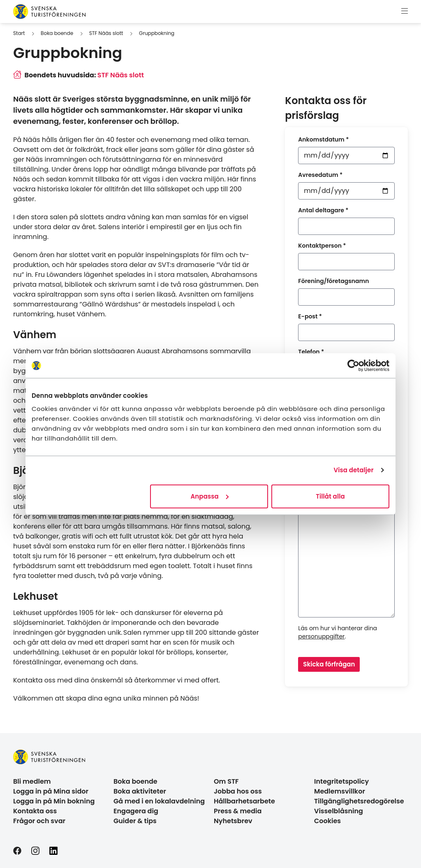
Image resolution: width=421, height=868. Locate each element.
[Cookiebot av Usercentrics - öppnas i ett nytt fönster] (353, 366)
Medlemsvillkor (340, 791)
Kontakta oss (35, 811)
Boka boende (57, 33)
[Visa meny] (405, 12)
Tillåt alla (330, 496)
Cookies (327, 821)
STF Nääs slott (106, 33)
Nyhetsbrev (233, 821)
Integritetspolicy (341, 781)
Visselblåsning (339, 811)
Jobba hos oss (238, 791)
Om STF (226, 781)
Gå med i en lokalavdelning (159, 801)
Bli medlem (32, 781)
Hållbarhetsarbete (244, 801)
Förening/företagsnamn (333, 281)
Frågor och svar (39, 821)
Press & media (238, 811)
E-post (310, 316)
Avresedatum (320, 175)
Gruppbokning (157, 33)
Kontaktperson (322, 246)
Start (19, 33)
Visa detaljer (353, 470)
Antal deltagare (323, 210)
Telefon (311, 352)
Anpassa (210, 496)
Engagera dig (136, 811)
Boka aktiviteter (140, 791)
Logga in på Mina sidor (51, 791)
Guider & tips (135, 821)
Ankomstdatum (323, 139)
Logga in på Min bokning (54, 801)
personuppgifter (321, 636)
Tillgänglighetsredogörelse (359, 801)
